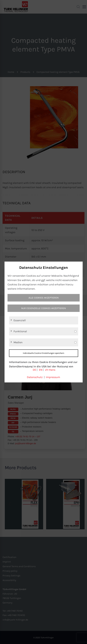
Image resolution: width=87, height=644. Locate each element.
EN (41, 370)
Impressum (53, 377)
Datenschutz (35, 377)
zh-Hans (50, 370)
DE (34, 370)
